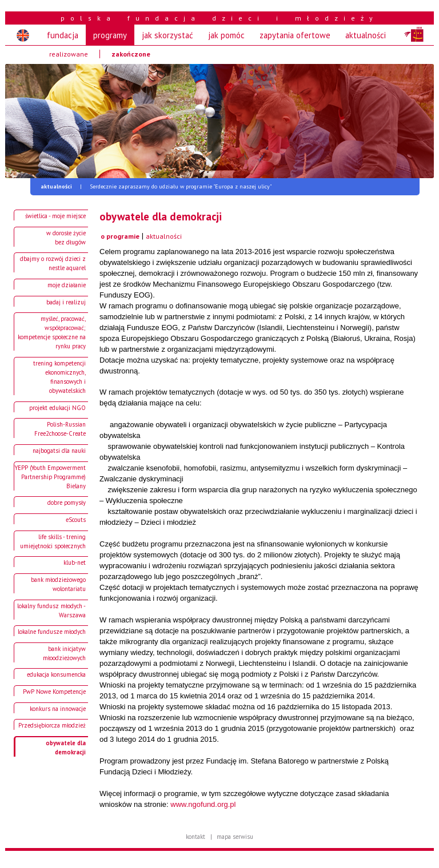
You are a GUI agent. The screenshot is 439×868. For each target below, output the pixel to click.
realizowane (69, 54)
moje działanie (67, 285)
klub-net (75, 562)
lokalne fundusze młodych (52, 632)
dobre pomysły (67, 503)
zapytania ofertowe (295, 35)
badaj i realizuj (66, 302)
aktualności (366, 35)
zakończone (131, 54)
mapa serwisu (235, 837)
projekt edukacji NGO (57, 408)
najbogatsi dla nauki (59, 451)
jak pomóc (226, 35)
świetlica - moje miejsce (55, 216)
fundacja (63, 35)
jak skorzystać (167, 35)
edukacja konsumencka (56, 674)
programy (110, 35)
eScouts (76, 520)
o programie (120, 236)
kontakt (195, 837)
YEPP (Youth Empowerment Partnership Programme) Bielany (50, 477)
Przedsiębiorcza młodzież (52, 725)
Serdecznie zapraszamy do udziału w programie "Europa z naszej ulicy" (156, 186)
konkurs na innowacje (58, 709)
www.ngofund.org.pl (203, 804)
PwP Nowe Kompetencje (54, 692)
